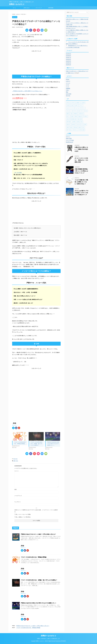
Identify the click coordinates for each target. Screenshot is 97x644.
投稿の (69, 138)
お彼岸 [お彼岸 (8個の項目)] (83, 103)
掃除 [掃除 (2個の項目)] (76, 116)
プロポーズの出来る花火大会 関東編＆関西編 (34, 557)
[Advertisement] (36, 63)
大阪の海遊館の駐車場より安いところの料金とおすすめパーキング (81, 171)
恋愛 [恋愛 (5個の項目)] (72, 116)
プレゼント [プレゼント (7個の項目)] (69, 111)
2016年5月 (68, 61)
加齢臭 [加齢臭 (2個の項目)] (75, 114)
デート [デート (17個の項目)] (83, 108)
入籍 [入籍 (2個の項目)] (71, 114)
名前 (15, 489)
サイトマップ (39, 8)
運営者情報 (51, 8)
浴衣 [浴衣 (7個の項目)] (82, 122)
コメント (17, 471)
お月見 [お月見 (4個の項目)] (68, 105)
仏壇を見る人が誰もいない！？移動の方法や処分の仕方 (81, 149)
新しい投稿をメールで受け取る (23, 517)
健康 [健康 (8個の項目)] (68, 114)
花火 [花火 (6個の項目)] (83, 127)
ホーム (14, 8)
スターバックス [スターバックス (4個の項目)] (70, 108)
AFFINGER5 (63, 641)
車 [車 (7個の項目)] (80, 130)
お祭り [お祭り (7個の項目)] (76, 105)
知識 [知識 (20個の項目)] (68, 127)
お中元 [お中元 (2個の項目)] (73, 103)
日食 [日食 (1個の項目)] (68, 119)
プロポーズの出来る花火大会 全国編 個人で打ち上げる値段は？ (36, 444)
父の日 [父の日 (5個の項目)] (78, 125)
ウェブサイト (18, 502)
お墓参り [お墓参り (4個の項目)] (78, 103)
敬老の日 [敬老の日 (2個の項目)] (81, 116)
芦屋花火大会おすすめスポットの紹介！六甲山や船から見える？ (38, 534)
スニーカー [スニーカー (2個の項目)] (78, 108)
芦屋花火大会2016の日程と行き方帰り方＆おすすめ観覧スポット (53, 444)
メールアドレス (18, 496)
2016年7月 (68, 57)
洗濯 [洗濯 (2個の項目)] (78, 122)
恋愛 (14, 461)
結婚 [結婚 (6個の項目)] (80, 127)
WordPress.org (69, 142)
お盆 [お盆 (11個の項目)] (72, 105)
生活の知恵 (69, 94)
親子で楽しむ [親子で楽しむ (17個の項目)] (70, 130)
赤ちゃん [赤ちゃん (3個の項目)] (76, 130)
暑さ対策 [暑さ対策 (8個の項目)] (80, 119)
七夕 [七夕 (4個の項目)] (86, 111)
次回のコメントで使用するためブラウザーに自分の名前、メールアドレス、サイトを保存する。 (36, 511)
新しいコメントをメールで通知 (23, 514)
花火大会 (15, 459)
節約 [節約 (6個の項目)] (71, 127)
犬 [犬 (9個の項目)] (82, 125)
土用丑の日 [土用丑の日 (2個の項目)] (81, 114)
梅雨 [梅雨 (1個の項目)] (74, 122)
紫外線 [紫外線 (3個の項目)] (75, 127)
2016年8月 (68, 56)
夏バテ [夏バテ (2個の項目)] (68, 116)
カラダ (68, 85)
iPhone (68, 79)
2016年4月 (68, 63)
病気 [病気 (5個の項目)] (85, 125)
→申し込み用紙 (18, 173)
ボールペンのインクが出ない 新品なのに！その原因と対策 (81, 160)
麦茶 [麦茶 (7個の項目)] (84, 130)
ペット (68, 87)
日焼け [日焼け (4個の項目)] (86, 116)
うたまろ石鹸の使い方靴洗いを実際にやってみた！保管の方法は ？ (81, 182)
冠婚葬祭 (68, 88)
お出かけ (68, 81)
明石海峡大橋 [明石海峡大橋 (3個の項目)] (73, 119)
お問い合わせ (27, 8)
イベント (68, 83)
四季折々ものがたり (17, 4)
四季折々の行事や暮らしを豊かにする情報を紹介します (48, 639)
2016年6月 (68, 59)
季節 (67, 92)
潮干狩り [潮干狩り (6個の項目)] (69, 125)
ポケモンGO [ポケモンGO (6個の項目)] (76, 111)
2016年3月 (68, 65)
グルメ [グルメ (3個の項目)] (81, 105)
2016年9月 (68, 54)
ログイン (68, 137)
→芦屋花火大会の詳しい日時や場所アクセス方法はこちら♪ (27, 91)
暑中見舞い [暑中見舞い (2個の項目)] (69, 122)
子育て (68, 90)
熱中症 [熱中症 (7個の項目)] (74, 125)
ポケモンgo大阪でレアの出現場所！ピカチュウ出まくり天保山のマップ (81, 193)
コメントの (70, 140)
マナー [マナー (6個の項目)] (82, 111)
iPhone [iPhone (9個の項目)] (68, 103)
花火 (17, 461)
